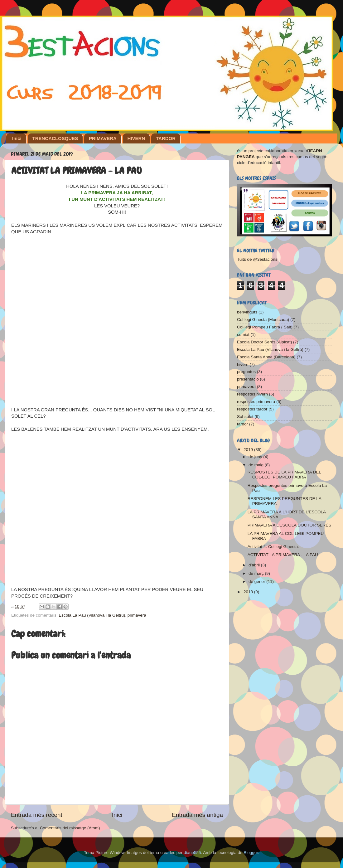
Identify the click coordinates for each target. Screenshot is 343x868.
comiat (243, 335)
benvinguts (247, 312)
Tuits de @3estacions (257, 259)
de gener (257, 582)
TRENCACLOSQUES (55, 138)
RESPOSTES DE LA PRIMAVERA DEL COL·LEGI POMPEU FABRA (284, 475)
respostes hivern (252, 394)
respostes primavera (256, 402)
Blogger (251, 853)
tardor (242, 424)
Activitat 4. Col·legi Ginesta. (273, 547)
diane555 (192, 853)
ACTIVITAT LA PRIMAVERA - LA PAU (283, 555)
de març (257, 573)
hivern (243, 364)
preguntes (246, 372)
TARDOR (166, 138)
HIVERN (136, 138)
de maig (257, 465)
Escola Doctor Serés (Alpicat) (264, 342)
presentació (248, 379)
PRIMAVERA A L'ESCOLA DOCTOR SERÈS (289, 525)
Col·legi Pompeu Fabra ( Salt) (265, 327)
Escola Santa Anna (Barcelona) (266, 357)
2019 (249, 450)
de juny (256, 457)
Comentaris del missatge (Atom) (70, 828)
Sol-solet (245, 417)
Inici (17, 138)
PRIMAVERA (103, 138)
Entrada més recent (37, 815)
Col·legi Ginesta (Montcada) (263, 320)
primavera (137, 615)
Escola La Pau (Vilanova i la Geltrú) (92, 615)
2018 (249, 592)
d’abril (255, 565)
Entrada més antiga (197, 815)
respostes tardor (252, 409)
